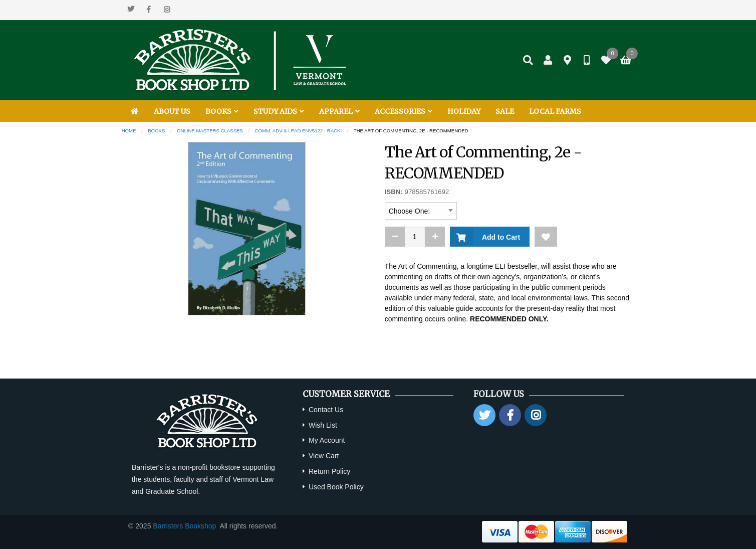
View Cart (324, 456)
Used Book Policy (336, 487)
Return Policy (329, 471)
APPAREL (339, 111)
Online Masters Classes (210, 131)
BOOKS (222, 111)
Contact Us (326, 410)
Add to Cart (499, 237)
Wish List (323, 425)
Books (156, 131)
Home (129, 131)
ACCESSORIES (404, 111)
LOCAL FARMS (555, 111)
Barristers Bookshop (184, 526)
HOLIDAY (464, 111)
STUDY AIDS (279, 111)
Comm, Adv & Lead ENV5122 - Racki (299, 131)
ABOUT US (172, 111)
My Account (327, 440)
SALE (505, 111)
